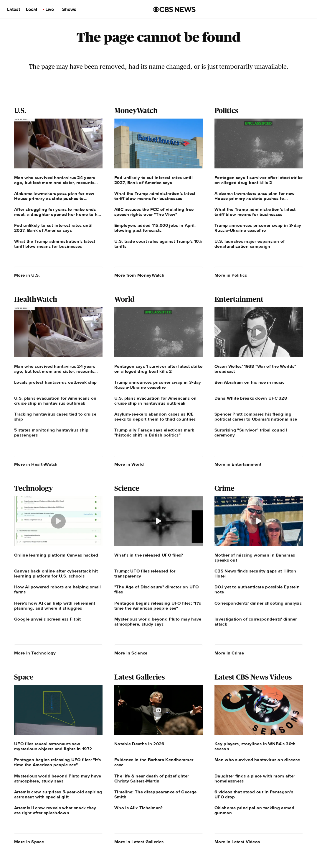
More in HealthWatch (36, 464)
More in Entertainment (238, 464)
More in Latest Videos (237, 842)
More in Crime (229, 653)
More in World (129, 464)
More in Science (131, 653)
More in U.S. (27, 275)
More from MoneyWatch (139, 275)
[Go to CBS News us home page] (174, 9)
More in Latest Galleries (139, 842)
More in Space (29, 842)
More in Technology (35, 653)
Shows (69, 9)
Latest (14, 9)
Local (32, 9)
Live (50, 9)
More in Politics (231, 275)
